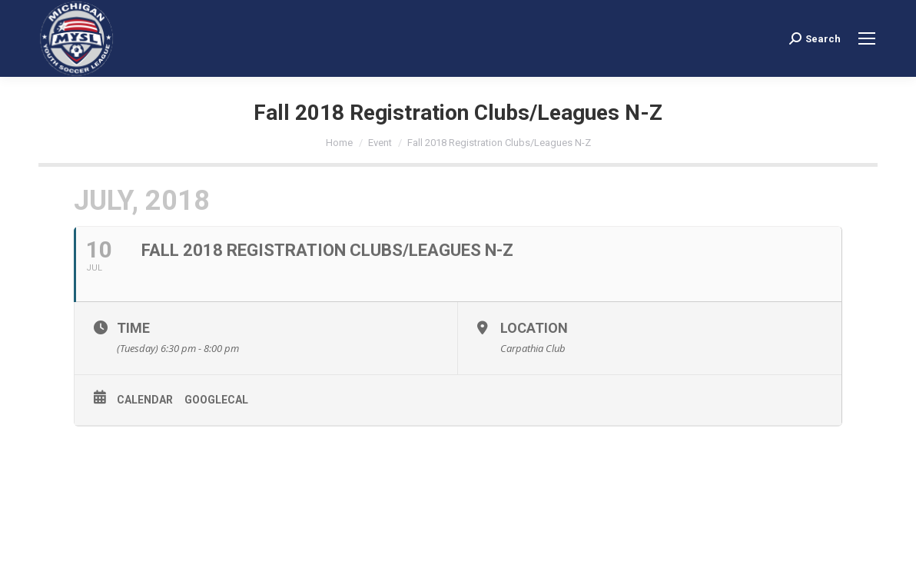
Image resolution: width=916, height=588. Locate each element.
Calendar (145, 400)
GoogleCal (216, 400)
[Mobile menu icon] (867, 38)
